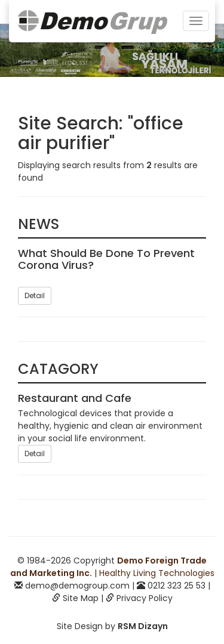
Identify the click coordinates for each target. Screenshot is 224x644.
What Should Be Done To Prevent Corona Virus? (106, 259)
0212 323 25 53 (177, 586)
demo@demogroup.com (77, 586)
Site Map (81, 598)
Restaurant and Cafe (75, 398)
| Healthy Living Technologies (112, 567)
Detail (35, 295)
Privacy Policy (145, 598)
